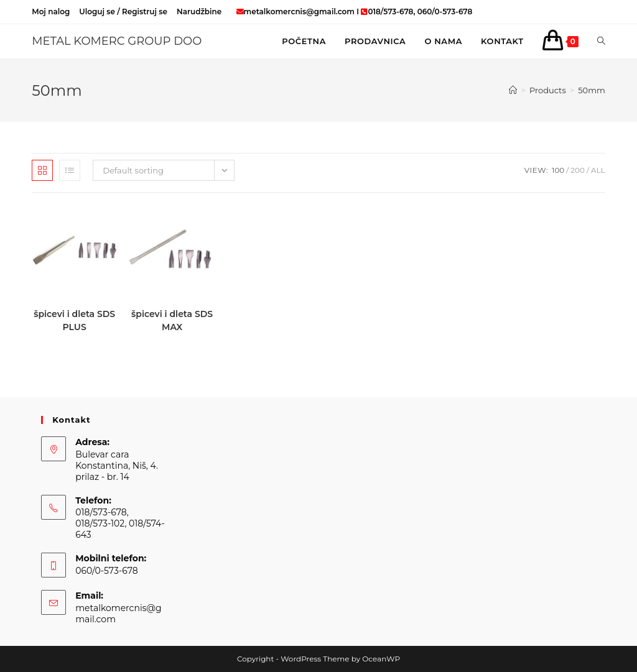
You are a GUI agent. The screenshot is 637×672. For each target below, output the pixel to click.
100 (558, 170)
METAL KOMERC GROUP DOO (117, 41)
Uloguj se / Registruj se (123, 12)
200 (578, 170)
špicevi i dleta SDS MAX (172, 320)
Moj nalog (51, 12)
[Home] (513, 90)
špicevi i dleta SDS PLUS (74, 320)
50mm (592, 90)
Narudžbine (199, 12)
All (598, 170)
